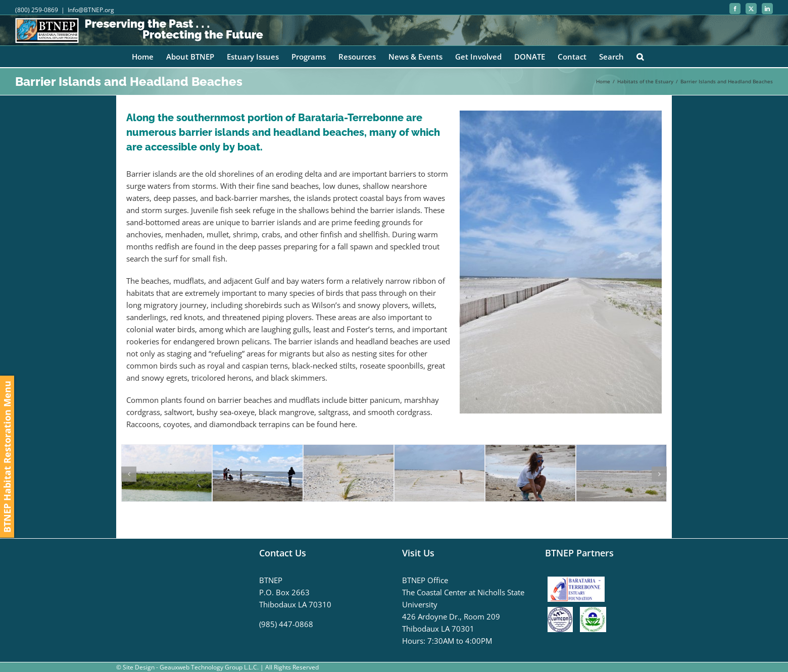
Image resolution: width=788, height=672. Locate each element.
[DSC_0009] (621, 450)
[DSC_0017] (530, 450)
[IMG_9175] (167, 450)
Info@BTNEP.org (91, 10)
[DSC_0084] (258, 450)
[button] (640, 57)
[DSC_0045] (439, 450)
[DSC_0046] (349, 450)
